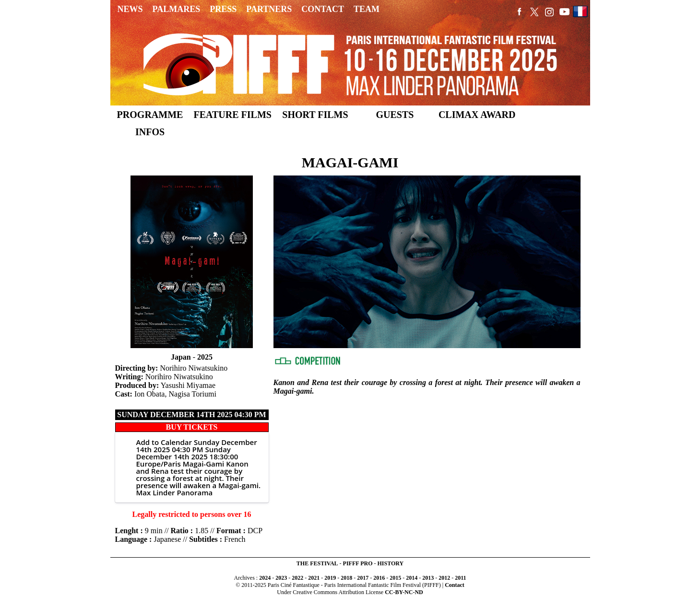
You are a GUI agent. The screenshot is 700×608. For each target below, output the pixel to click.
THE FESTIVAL (317, 563)
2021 (314, 578)
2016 (379, 578)
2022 (297, 578)
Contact (455, 585)
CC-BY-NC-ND (404, 592)
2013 (428, 578)
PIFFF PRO (358, 563)
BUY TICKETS (191, 427)
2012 (444, 578)
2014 (412, 578)
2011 (460, 578)
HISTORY (390, 563)
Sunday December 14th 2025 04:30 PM (191, 415)
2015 (395, 578)
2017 (363, 578)
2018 (346, 578)
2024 (265, 578)
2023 (281, 578)
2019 (330, 578)
